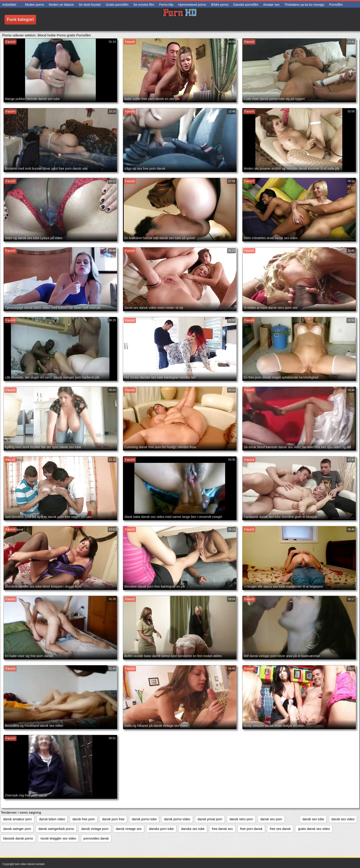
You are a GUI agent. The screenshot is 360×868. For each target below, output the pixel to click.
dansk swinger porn (17, 829)
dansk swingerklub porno (56, 829)
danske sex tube (193, 829)
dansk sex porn (271, 819)
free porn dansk (251, 829)
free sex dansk (280, 829)
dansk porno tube (144, 819)
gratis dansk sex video (314, 829)
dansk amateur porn (18, 819)
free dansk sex (222, 829)
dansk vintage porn (95, 829)
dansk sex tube (313, 819)
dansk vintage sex (129, 829)
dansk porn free (113, 819)
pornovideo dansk (96, 838)
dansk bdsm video (52, 819)
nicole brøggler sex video (58, 838)
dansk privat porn (210, 819)
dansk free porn (83, 819)
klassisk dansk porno (18, 838)
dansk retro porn (241, 819)
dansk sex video (343, 819)
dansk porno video (177, 819)
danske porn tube (161, 829)
